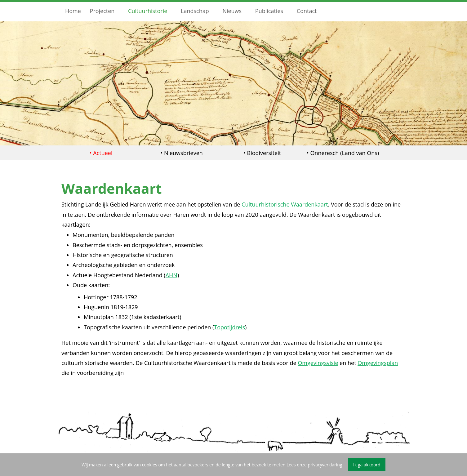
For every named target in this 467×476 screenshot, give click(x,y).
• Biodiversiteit (262, 153)
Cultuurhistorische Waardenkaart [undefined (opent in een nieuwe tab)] (285, 204)
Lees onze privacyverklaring (314, 465)
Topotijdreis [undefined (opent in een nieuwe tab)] (229, 327)
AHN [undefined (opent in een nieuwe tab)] (171, 275)
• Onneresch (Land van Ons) (343, 153)
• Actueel (101, 153)
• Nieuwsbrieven (181, 153)
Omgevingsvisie (318, 363)
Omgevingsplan (378, 363)
